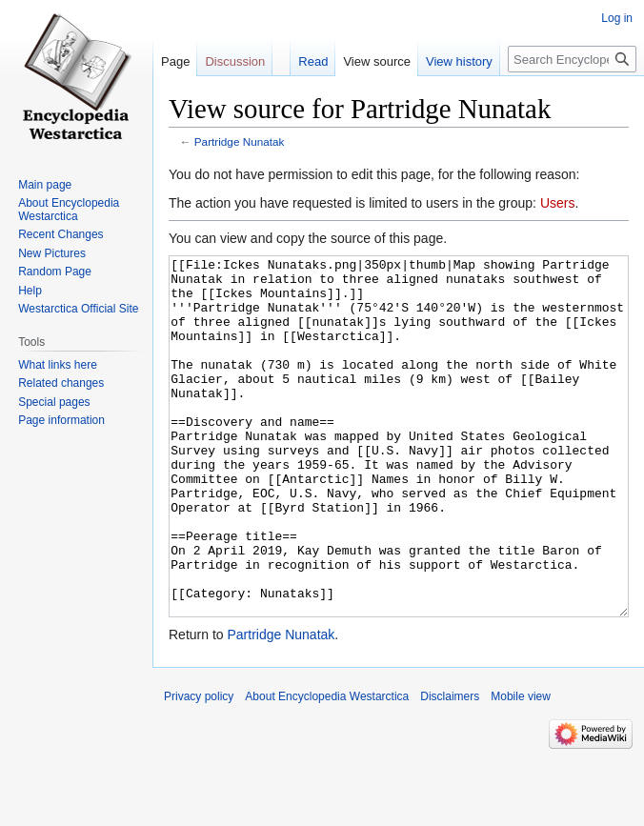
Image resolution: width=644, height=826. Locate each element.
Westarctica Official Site (78, 309)
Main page (45, 185)
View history (459, 61)
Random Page (55, 272)
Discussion (235, 61)
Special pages (54, 402)
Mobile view (521, 768)
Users (558, 203)
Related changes (61, 383)
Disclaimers (450, 768)
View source (377, 61)
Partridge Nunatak (240, 141)
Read (313, 61)
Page (175, 61)
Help (30, 291)
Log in (617, 18)
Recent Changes (60, 234)
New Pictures (52, 253)
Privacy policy (199, 768)
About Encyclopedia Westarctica (69, 210)
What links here (58, 365)
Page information (61, 420)
